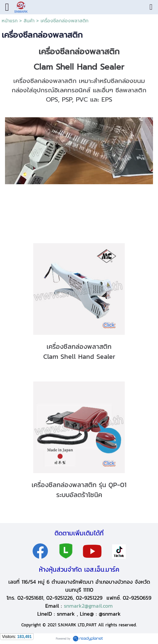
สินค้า (29, 21)
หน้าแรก (10, 21)
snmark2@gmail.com (88, 606)
